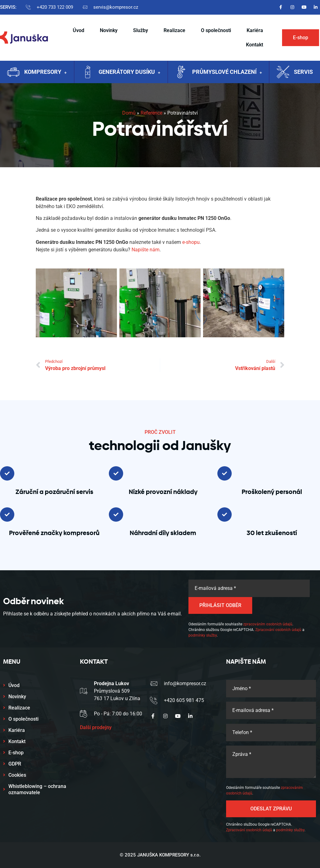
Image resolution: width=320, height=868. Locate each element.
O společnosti (216, 30)
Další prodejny (96, 727)
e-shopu (191, 242)
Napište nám (146, 250)
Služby (141, 30)
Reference (151, 113)
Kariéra (255, 30)
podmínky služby (203, 635)
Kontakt (255, 45)
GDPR (15, 764)
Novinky (109, 30)
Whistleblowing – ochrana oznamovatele (37, 789)
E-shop (16, 753)
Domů (129, 113)
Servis (303, 72)
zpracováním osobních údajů (268, 624)
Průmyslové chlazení (227, 73)
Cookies (17, 775)
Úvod (79, 30)
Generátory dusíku (129, 73)
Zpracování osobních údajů (278, 630)
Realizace (174, 30)
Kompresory (45, 73)
